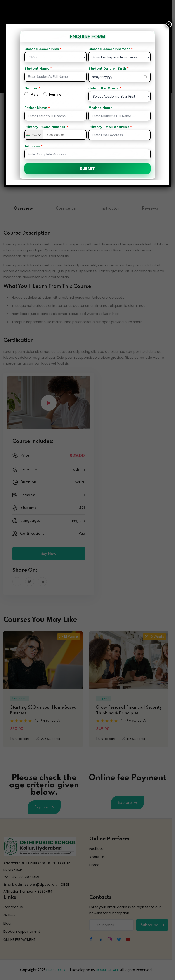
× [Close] (169, 24)
